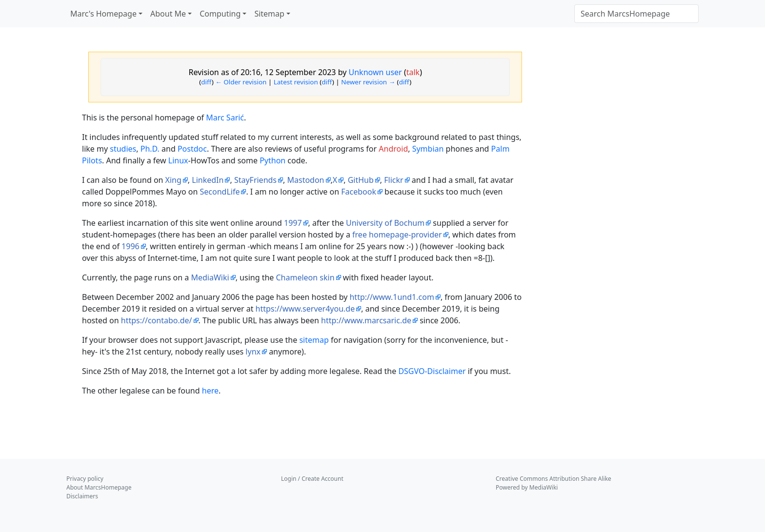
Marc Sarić (225, 118)
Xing (173, 180)
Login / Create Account (312, 479)
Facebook (359, 192)
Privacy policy (85, 479)
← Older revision (241, 82)
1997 (293, 223)
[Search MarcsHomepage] (636, 14)
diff (206, 82)
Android (393, 149)
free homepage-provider (397, 235)
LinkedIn (208, 180)
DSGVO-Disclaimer (432, 371)
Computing (220, 14)
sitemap (314, 340)
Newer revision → (368, 82)
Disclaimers (82, 496)
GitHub (361, 180)
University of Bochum (385, 223)
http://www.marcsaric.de (366, 320)
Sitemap (269, 14)
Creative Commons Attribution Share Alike (554, 479)
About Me (168, 14)
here (210, 391)
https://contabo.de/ (157, 320)
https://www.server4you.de (305, 309)
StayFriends (255, 180)
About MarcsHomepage (99, 487)
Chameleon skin (305, 277)
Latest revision (296, 82)
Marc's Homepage (103, 14)
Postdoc (192, 149)
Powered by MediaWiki (527, 487)
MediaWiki (210, 277)
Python (272, 160)
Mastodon (305, 180)
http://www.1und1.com (392, 297)
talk (413, 72)
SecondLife (220, 192)
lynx (253, 352)
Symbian (428, 149)
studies (123, 149)
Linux (178, 160)
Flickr (393, 180)
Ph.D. (150, 149)
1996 (131, 246)
